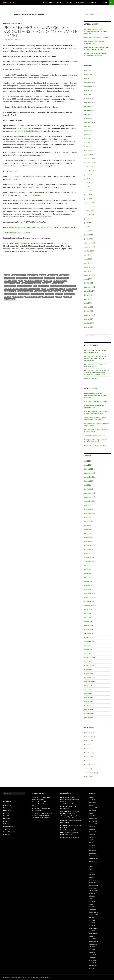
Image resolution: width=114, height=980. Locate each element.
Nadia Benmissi (24, 294)
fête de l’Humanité (35, 195)
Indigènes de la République (31, 283)
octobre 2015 (89, 167)
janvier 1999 (89, 283)
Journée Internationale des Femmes (63, 286)
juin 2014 (88, 223)
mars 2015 (88, 191)
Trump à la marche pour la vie (94, 436)
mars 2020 (88, 75)
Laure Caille (60, 289)
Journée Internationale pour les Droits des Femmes (22, 289)
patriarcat (50, 294)
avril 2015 (88, 187)
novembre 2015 (90, 163)
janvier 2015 (89, 199)
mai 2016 (88, 139)
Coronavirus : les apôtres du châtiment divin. (94, 42)
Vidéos (87, 777)
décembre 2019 (90, 83)
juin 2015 (88, 179)
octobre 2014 (89, 211)
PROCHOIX (9, 3)
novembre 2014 (90, 207)
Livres (86, 745)
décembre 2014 (90, 203)
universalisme (10, 299)
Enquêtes (87, 733)
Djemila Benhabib (20, 243)
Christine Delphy (62, 278)
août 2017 (88, 115)
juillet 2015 (88, 175)
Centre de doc (79, 3)
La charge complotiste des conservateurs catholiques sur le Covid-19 (95, 31)
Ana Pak (43, 275)
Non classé (88, 753)
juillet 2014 (88, 219)
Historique (60, 3)
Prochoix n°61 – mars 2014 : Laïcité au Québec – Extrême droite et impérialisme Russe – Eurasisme (97, 372)
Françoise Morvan (60, 281)
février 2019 (89, 91)
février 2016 (89, 151)
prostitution (70, 294)
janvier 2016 (89, 155)
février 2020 (89, 79)
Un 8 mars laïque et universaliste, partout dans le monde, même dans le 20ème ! (40, 31)
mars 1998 (88, 303)
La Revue (69, 3)
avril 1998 (88, 299)
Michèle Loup (68, 291)
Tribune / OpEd (16, 24)
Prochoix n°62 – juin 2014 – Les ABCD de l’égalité (95, 365)
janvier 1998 (89, 311)
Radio (86, 761)
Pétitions (7, 24)
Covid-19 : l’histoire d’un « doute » (96, 37)
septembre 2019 (90, 87)
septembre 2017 (90, 111)
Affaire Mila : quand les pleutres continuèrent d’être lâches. (95, 54)
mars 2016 (88, 147)
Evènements (88, 737)
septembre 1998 (90, 291)
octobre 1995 (89, 323)
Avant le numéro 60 (91, 378)
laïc (44, 289)
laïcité (51, 289)
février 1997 (89, 319)
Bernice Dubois (22, 278)
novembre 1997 (90, 315)
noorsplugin (28, 977)
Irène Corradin (59, 283)
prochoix (20, 40)
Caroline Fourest (36, 278)
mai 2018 (88, 95)
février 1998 (89, 307)
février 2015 (89, 195)
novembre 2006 (90, 267)
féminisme (48, 281)
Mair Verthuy (72, 289)
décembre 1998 (90, 287)
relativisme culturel (33, 297)
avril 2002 (88, 271)
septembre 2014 (90, 215)
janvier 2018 (89, 99)
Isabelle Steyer (10, 286)
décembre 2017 (90, 103)
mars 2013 (88, 259)
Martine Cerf (56, 291)
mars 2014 (88, 231)
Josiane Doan (44, 286)
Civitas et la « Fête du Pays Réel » (95, 446)
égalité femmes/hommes (34, 281)
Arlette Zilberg (9, 233)
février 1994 (89, 327)
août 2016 (88, 127)
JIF (36, 286)
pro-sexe (60, 294)
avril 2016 (88, 143)
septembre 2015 (90, 171)
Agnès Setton (33, 275)
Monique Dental (11, 294)
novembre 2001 (90, 275)
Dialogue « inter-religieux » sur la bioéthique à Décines (96, 441)
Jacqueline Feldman (25, 286)
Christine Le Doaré (22, 233)
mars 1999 (88, 279)
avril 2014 (88, 227)
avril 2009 (88, 263)
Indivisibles (47, 283)
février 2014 (89, 235)
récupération (18, 297)
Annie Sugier (65, 275)
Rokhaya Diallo (48, 297)
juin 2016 (88, 135)
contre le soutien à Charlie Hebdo (24, 131)
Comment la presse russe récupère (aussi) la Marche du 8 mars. (96, 48)
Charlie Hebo (49, 278)
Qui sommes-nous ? (93, 3)
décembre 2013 (90, 243)
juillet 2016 (88, 131)
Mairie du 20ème (10, 291)
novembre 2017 (90, 107)
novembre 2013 (90, 247)
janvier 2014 (89, 239)
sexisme (59, 297)
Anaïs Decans (53, 275)
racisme (8, 297)
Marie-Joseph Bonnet (25, 291)
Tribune (87, 769)
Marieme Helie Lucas (42, 291)
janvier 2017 (89, 119)
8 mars (7, 275)
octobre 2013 (89, 251)
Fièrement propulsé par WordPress (43, 977)
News (86, 749)
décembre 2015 (90, 159)
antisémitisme (10, 278)
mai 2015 (88, 183)
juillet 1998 (88, 295)
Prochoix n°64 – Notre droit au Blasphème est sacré (95, 351)
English (105, 3)
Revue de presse (90, 765)
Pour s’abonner (48, 3)
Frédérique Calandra (12, 283)
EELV (21, 281)
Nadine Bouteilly (37, 294)
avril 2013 (88, 255)
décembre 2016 (90, 123)
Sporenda (68, 297)
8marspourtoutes (19, 275)
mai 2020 (88, 71)
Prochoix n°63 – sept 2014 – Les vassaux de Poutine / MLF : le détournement (95, 358)
